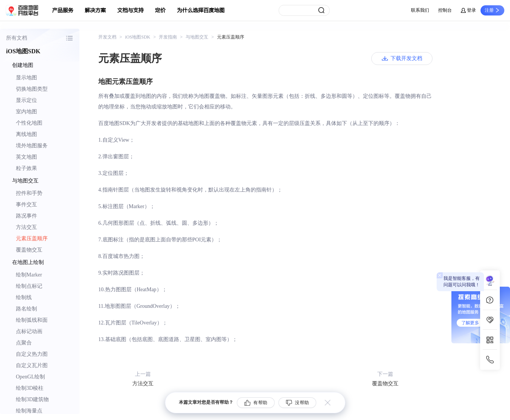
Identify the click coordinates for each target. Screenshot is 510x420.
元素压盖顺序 (32, 239)
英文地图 (26, 157)
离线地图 (26, 134)
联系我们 (420, 10)
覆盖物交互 (29, 250)
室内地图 (26, 112)
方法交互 (26, 227)
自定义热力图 (32, 354)
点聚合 (24, 343)
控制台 (445, 10)
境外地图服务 (32, 146)
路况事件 (26, 216)
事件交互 (26, 205)
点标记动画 (29, 331)
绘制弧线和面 (32, 320)
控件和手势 (29, 193)
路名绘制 (26, 309)
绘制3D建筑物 (32, 399)
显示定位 (26, 100)
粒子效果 (26, 168)
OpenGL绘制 (30, 377)
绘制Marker (29, 275)
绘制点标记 (29, 286)
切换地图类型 (32, 89)
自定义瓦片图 (32, 365)
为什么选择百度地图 (201, 10)
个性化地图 (29, 123)
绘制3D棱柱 (30, 388)
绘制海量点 (29, 411)
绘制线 (24, 297)
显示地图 (26, 78)
